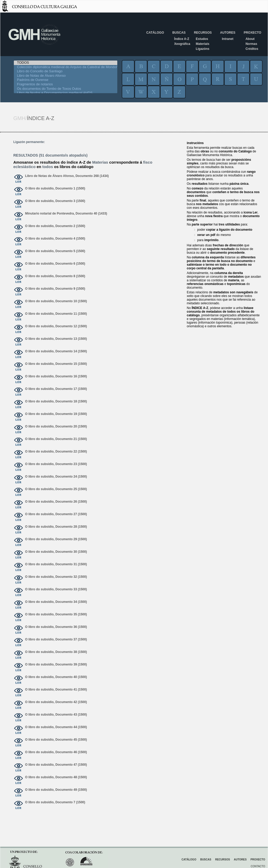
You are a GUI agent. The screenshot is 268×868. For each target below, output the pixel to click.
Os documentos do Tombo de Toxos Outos (66, 89)
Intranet (228, 39)
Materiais (202, 44)
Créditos (252, 49)
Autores (228, 33)
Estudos (202, 39)
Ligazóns (202, 49)
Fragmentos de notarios (66, 84)
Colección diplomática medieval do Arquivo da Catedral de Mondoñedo (66, 67)
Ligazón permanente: (29, 142)
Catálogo (155, 33)
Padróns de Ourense (66, 80)
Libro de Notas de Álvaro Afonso (66, 76)
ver (19, 179)
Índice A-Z (182, 39)
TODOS (66, 63)
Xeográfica (182, 44)
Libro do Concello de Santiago (66, 71)
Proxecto (252, 33)
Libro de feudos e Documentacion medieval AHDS (66, 93)
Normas (251, 44)
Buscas (179, 33)
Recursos (203, 33)
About (250, 39)
